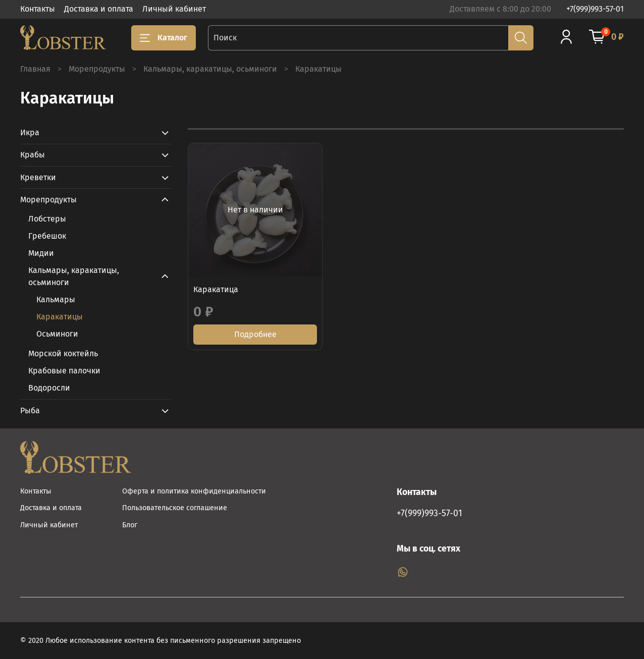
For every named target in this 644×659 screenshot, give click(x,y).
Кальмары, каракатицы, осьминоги (210, 69)
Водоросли (49, 388)
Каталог (164, 38)
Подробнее (255, 334)
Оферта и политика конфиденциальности (194, 491)
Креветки (38, 177)
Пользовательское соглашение (175, 508)
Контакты (38, 9)
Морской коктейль (63, 353)
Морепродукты (97, 69)
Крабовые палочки (64, 371)
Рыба (30, 410)
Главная (35, 69)
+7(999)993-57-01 (595, 9)
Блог (130, 525)
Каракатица (216, 289)
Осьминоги (57, 334)
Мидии (41, 253)
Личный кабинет (174, 9)
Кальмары (56, 299)
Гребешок (47, 236)
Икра (30, 132)
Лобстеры (47, 219)
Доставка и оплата (99, 9)
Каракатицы (60, 317)
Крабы (33, 155)
